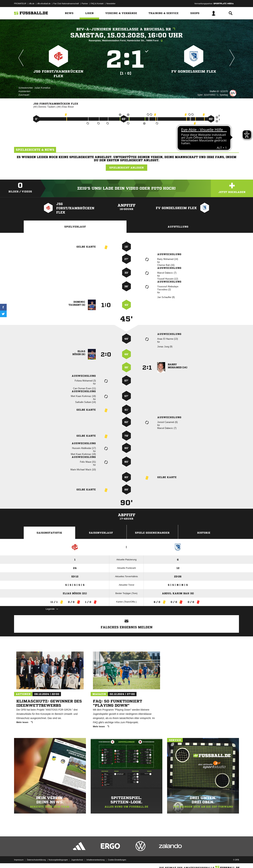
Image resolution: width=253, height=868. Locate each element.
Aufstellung (178, 227)
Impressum (19, 860)
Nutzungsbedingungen (58, 860)
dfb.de (32, 4)
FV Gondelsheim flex (194, 71)
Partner (85, 4)
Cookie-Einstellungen (117, 860)
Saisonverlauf (101, 533)
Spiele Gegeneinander (152, 533)
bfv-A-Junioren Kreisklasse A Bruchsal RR (127, 29)
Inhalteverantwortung (95, 860)
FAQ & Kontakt (97, 4)
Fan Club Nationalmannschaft (66, 4)
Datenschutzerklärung (36, 860)
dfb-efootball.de (44, 4)
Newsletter (111, 4)
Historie (204, 533)
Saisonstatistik (49, 533)
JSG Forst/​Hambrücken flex (58, 74)
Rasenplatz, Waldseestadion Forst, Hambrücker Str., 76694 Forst (126, 41)
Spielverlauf (75, 227)
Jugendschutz (77, 860)
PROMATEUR (20, 4)
